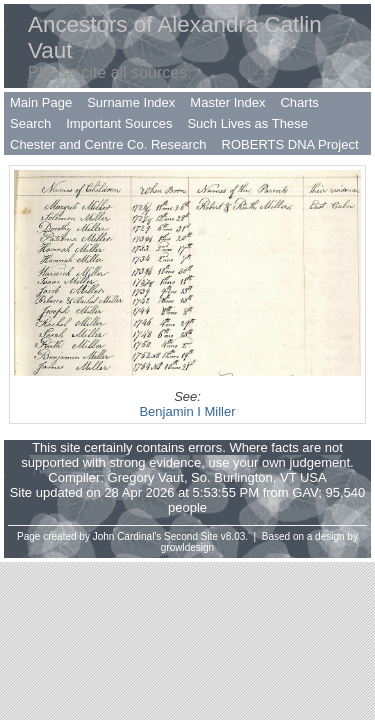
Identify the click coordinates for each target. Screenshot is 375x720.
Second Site (191, 536)
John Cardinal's (127, 536)
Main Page (41, 102)
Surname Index (131, 102)
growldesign (187, 547)
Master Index (227, 102)
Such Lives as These (247, 123)
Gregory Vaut (146, 477)
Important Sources (119, 123)
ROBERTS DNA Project (290, 144)
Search (30, 123)
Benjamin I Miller (187, 411)
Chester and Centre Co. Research (108, 144)
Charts (299, 102)
